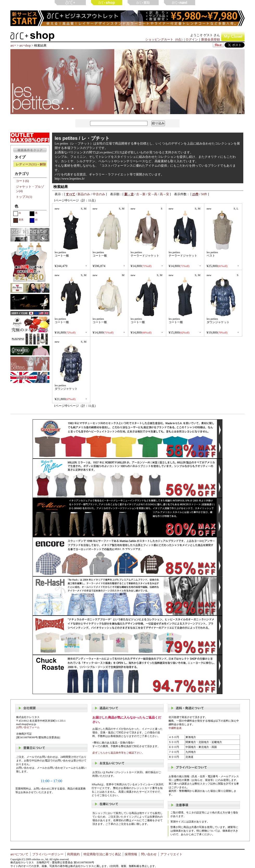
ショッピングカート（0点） (165, 40)
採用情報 (131, 854)
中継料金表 (175, 728)
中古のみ (99, 194)
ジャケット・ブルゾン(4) (30, 189)
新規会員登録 (211, 40)
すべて (71, 194)
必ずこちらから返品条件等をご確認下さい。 (118, 753)
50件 (204, 194)
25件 (195, 194)
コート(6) (22, 181)
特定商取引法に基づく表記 (102, 854)
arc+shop (25, 45)
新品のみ (84, 194)
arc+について (19, 854)
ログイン (192, 40)
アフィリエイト (171, 854)
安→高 (152, 194)
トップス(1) (24, 197)
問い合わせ (149, 854)
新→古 (129, 194)
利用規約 (73, 854)
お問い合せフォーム (28, 727)
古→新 (141, 194)
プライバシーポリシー (48, 854)
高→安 (164, 194)
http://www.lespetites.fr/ (70, 179)
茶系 (18, 220)
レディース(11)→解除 (31, 164)
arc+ (13, 45)
